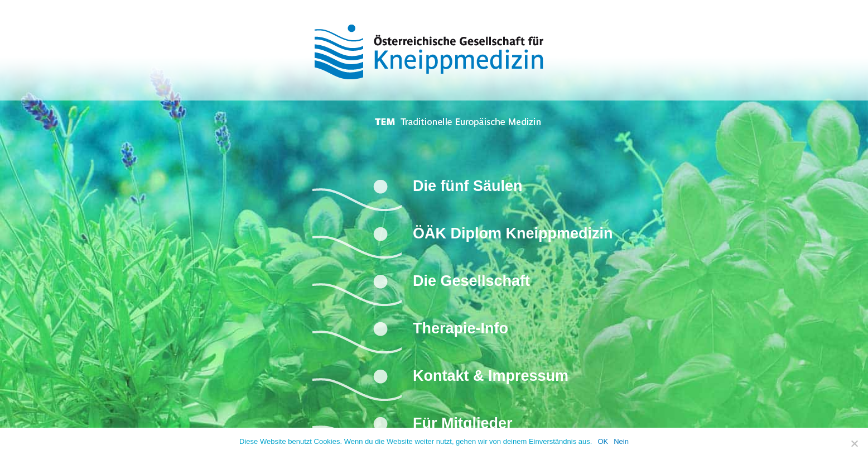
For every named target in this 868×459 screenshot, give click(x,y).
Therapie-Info (460, 328)
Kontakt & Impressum (491, 376)
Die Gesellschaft (471, 281)
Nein (621, 441)
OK (603, 441)
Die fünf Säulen (468, 186)
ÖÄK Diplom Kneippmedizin (513, 233)
